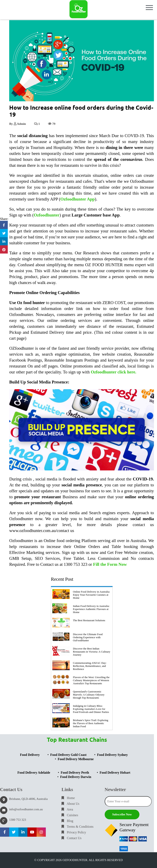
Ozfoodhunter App (77, 199)
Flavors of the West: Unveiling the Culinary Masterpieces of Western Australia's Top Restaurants (91, 680)
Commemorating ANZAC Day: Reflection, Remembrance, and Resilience (90, 666)
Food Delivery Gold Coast (68, 755)
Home (68, 798)
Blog (67, 821)
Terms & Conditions (77, 827)
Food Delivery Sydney (112, 755)
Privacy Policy (74, 832)
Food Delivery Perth (75, 773)
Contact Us (72, 838)
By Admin (17, 124)
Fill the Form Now (110, 564)
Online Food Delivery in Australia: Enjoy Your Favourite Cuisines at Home (91, 595)
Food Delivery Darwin (76, 777)
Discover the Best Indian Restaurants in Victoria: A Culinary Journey (92, 652)
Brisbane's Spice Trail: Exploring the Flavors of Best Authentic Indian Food (91, 723)
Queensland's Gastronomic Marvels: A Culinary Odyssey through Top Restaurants (89, 695)
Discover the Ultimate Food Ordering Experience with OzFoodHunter (88, 637)
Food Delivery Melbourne (76, 759)
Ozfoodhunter (47, 215)
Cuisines (70, 815)
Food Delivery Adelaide (34, 773)
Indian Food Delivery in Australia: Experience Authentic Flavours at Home (91, 609)
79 (52, 124)
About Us (70, 804)
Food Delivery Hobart (115, 773)
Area (67, 809)
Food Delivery (30, 755)
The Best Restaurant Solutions (89, 620)
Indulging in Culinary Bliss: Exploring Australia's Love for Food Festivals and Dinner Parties (91, 709)
